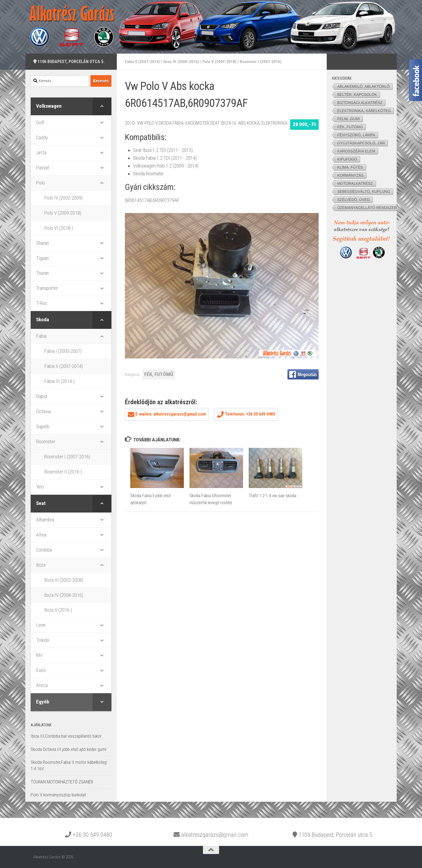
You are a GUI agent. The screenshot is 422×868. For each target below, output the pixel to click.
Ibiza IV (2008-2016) (182, 62)
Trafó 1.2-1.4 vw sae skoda (272, 496)
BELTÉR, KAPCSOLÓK (357, 95)
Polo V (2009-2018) (221, 62)
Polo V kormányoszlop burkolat (58, 795)
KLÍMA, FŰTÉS (350, 167)
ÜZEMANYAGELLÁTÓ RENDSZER (367, 208)
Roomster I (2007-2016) (264, 62)
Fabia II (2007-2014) (143, 62)
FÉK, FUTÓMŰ (159, 374)
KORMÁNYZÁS (350, 175)
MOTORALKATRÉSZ (355, 183)
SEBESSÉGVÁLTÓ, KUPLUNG (364, 191)
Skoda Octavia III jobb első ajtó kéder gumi (68, 749)
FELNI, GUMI (349, 119)
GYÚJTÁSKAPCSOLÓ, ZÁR (361, 143)
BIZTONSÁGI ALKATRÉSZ (360, 103)
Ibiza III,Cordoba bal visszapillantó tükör (66, 736)
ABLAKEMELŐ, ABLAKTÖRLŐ (363, 86)
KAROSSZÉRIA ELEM (356, 151)
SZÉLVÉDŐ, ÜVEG (354, 200)
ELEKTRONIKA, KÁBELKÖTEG (364, 111)
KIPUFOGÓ (347, 159)
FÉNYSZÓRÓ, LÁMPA (356, 135)
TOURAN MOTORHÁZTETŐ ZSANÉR (62, 782)
